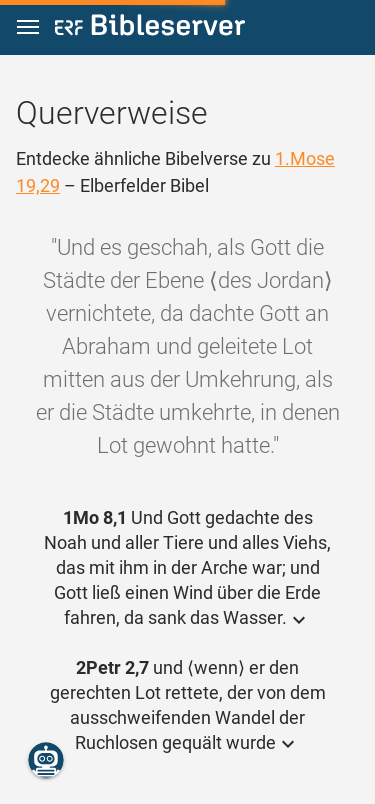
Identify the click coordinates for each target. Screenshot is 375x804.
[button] (28, 27)
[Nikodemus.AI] (46, 760)
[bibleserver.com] (150, 28)
